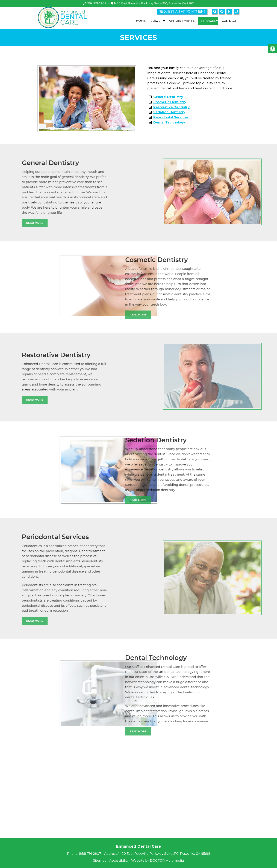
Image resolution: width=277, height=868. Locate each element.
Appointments (182, 21)
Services (208, 21)
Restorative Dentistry (171, 107)
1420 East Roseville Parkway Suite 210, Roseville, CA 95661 (154, 3)
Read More (99, 314)
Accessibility (119, 861)
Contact (229, 21)
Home (141, 21)
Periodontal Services (171, 117)
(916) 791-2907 (96, 3)
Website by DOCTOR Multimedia (158, 861)
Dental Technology (169, 122)
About (157, 21)
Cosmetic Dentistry (170, 102)
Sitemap (100, 861)
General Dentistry (168, 97)
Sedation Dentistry (169, 112)
